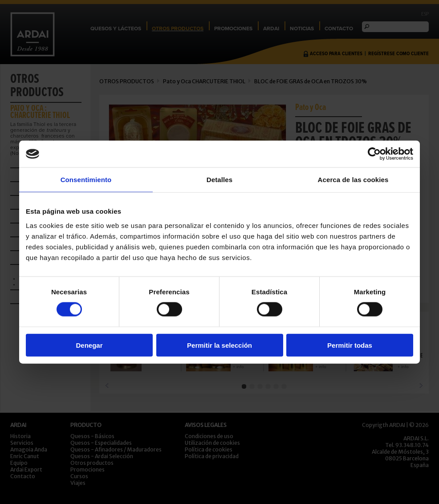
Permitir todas (350, 345)
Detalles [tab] (219, 180)
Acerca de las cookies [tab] (353, 180)
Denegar (89, 345)
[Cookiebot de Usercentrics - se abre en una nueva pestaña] (374, 154)
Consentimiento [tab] (86, 180)
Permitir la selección (219, 345)
